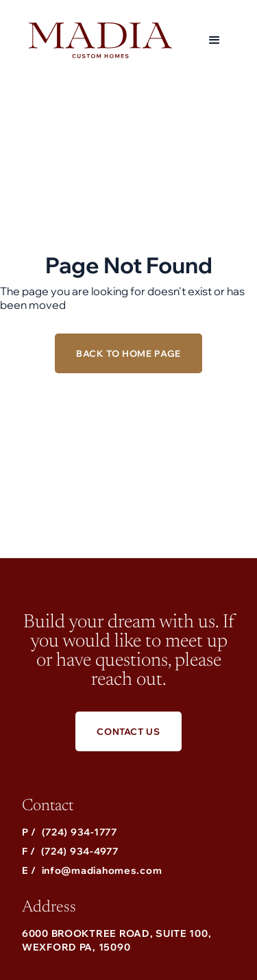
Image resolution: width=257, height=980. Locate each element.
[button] (215, 40)
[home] (97, 40)
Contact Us (128, 731)
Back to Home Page (128, 353)
